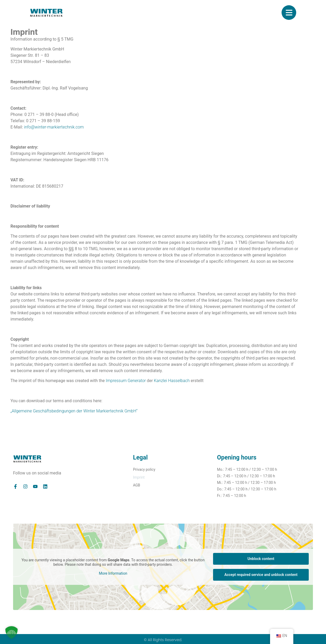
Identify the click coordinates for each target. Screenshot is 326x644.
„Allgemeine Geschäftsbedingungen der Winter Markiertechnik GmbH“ (74, 411)
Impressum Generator (126, 381)
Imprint (139, 477)
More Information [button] (113, 573)
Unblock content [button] (261, 559)
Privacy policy (144, 469)
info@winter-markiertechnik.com (54, 127)
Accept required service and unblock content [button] (261, 575)
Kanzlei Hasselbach (172, 381)
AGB (137, 485)
